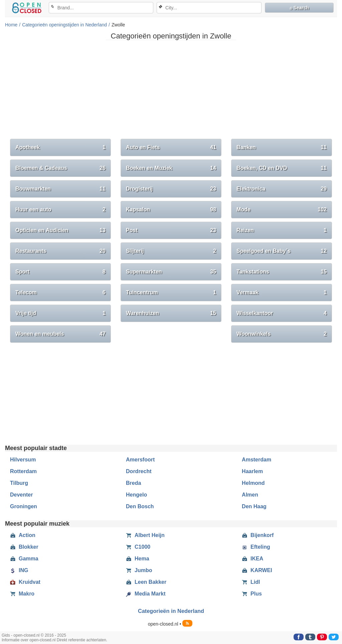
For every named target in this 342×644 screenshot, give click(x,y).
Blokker (24, 547)
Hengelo (136, 495)
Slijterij (171, 251)
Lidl (251, 582)
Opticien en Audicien (60, 230)
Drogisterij (171, 189)
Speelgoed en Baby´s (282, 251)
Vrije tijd (60, 313)
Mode (282, 210)
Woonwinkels (282, 334)
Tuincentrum (171, 293)
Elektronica (282, 189)
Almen (250, 495)
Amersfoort (140, 460)
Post (171, 230)
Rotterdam (23, 471)
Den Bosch (140, 506)
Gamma (24, 559)
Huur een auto (60, 210)
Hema (138, 559)
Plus (252, 594)
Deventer (21, 495)
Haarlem (252, 471)
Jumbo (139, 570)
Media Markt (146, 594)
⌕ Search (299, 8)
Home (11, 25)
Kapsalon (171, 210)
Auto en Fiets (171, 147)
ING (19, 570)
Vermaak (282, 293)
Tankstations (282, 272)
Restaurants (60, 251)
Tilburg (19, 483)
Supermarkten (171, 272)
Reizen (282, 230)
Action (23, 535)
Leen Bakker (146, 582)
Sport (60, 272)
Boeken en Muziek (171, 168)
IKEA (252, 559)
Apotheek (60, 147)
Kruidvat (25, 582)
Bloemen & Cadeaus (60, 168)
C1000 (138, 547)
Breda (133, 483)
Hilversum (23, 460)
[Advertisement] (171, 92)
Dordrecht (139, 471)
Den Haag (254, 506)
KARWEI (257, 570)
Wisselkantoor (282, 313)
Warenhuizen (171, 313)
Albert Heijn (145, 535)
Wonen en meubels (60, 334)
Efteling (256, 547)
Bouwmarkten (60, 189)
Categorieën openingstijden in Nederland (64, 25)
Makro (22, 594)
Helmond (253, 483)
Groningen (24, 506)
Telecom (60, 293)
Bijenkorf (258, 535)
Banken (282, 147)
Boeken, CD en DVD (282, 168)
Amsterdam (256, 460)
